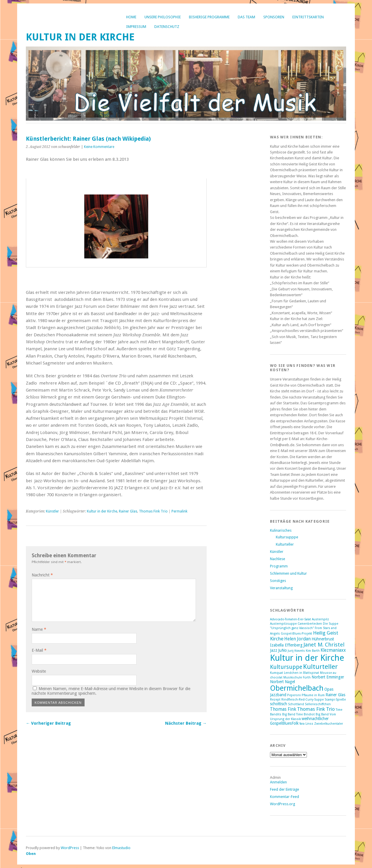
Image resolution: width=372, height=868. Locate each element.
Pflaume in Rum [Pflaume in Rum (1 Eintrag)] (313, 695)
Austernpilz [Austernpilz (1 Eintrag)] (320, 619)
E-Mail (39, 650)
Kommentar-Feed (285, 797)
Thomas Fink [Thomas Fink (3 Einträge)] (283, 709)
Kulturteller (285, 544)
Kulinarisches (281, 530)
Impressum (136, 27)
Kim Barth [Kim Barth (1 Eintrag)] (313, 651)
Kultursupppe (287, 537)
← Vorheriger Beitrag (48, 723)
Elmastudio (121, 848)
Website (39, 671)
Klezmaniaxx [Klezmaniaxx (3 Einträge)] (333, 650)
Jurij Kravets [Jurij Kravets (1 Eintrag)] (296, 651)
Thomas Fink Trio (153, 511)
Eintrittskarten (308, 17)
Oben (31, 854)
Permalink (179, 511)
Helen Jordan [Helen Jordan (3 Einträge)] (297, 639)
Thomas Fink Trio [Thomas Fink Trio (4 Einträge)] (316, 709)
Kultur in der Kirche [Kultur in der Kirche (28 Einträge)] (307, 658)
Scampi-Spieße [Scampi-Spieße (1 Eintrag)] (335, 700)
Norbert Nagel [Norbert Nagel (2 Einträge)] (282, 682)
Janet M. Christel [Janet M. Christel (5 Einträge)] (324, 645)
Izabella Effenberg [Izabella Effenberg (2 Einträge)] (286, 645)
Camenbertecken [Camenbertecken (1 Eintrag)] (310, 624)
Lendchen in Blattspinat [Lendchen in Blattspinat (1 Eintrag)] (302, 673)
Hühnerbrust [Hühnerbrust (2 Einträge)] (323, 639)
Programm (279, 566)
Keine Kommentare (99, 147)
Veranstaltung (281, 588)
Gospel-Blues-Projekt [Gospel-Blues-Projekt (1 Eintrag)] (296, 634)
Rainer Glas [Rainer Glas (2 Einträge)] (335, 695)
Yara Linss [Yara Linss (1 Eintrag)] (306, 724)
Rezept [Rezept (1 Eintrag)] (275, 700)
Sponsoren (274, 17)
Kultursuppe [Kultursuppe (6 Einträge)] (286, 667)
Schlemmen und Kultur (288, 573)
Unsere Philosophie (163, 17)
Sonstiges (278, 581)
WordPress (70, 848)
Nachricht (42, 575)
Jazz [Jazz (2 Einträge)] (274, 650)
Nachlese (278, 559)
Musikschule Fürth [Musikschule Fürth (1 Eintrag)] (297, 677)
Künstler (52, 511)
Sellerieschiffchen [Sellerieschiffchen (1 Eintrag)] (318, 704)
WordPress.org (282, 804)
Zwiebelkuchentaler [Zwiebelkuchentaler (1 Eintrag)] (329, 724)
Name (39, 629)
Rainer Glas (128, 511)
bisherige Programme (209, 17)
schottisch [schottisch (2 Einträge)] (279, 704)
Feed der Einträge (285, 789)
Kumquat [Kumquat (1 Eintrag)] (277, 673)
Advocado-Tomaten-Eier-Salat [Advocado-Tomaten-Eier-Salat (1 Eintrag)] (290, 619)
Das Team (246, 17)
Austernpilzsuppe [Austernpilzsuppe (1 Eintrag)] (283, 624)
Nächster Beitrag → (186, 723)
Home (131, 17)
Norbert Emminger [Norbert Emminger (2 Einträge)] (328, 677)
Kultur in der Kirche (80, 37)
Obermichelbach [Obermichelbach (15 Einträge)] (297, 688)
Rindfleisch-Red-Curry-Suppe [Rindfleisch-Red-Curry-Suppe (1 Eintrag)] (303, 700)
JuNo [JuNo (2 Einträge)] (282, 650)
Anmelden (278, 782)
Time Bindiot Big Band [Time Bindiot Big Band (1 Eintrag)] (312, 714)
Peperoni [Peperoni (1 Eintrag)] (294, 695)
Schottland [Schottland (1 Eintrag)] (296, 704)
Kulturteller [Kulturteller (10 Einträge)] (320, 667)
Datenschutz (167, 27)
